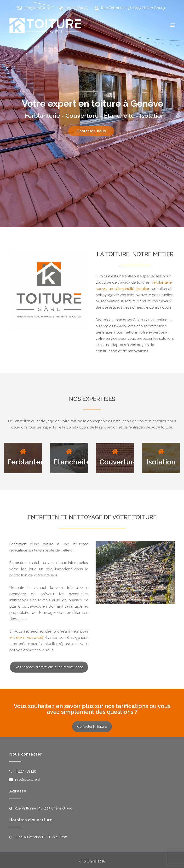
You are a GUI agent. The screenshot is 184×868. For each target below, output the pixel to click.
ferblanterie (162, 282)
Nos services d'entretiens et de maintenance (49, 667)
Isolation (161, 462)
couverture (105, 289)
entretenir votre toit (26, 638)
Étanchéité (72, 462)
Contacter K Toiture (92, 727)
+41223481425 (77, 8)
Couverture (118, 462)
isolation (143, 289)
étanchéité (125, 289)
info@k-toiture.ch (38, 8)
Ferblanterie (28, 462)
